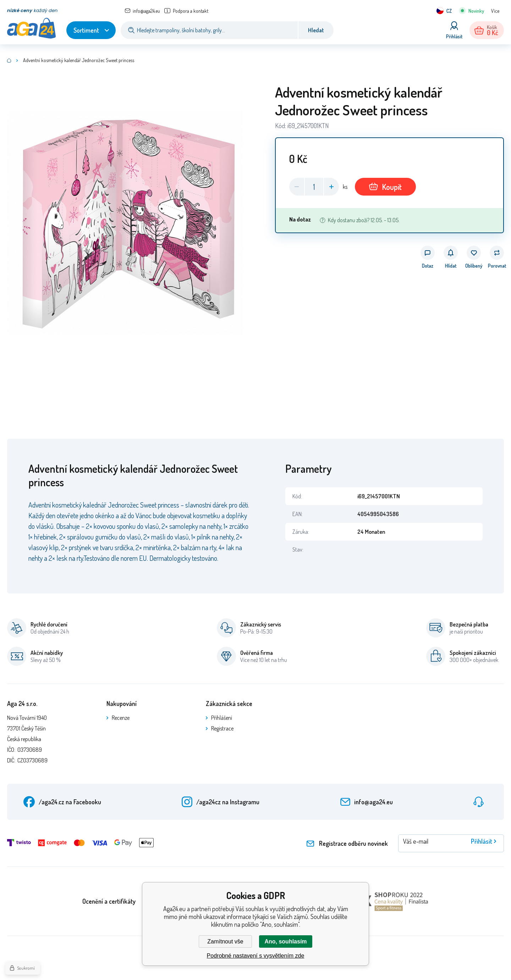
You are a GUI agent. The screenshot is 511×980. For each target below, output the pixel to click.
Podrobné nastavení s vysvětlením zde (256, 956)
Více (495, 11)
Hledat (316, 30)
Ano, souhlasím (285, 941)
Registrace (222, 728)
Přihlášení (222, 718)
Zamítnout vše (225, 941)
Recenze (121, 718)
